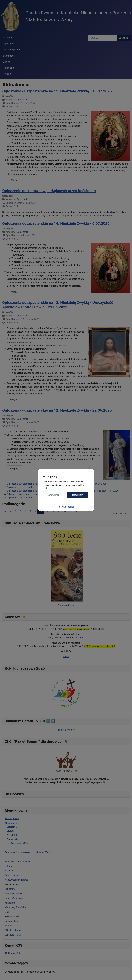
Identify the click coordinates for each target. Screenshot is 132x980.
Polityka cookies (66, 507)
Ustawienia (53, 495)
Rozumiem (78, 495)
